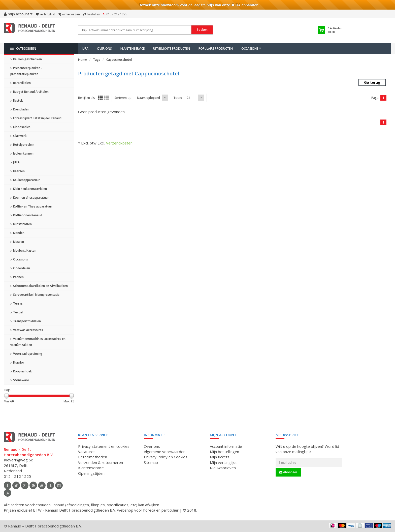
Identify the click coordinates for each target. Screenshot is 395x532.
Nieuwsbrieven (223, 468)
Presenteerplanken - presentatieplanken (26, 71)
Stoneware (20, 380)
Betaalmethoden (93, 457)
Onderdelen (20, 268)
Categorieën (23, 49)
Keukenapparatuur (25, 180)
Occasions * (251, 49)
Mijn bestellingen (224, 452)
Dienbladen (20, 109)
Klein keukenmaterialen (29, 189)
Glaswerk (19, 136)
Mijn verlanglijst (223, 462)
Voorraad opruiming (26, 354)
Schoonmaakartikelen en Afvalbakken (39, 286)
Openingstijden (91, 473)
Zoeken (202, 30)
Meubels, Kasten (23, 250)
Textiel (17, 312)
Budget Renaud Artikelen (29, 92)
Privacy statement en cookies (104, 446)
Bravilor (17, 362)
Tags (97, 60)
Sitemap (151, 462)
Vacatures (87, 452)
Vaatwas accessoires (27, 330)
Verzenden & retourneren (101, 462)
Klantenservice (133, 49)
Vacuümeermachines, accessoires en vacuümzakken (38, 342)
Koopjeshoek (21, 371)
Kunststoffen (21, 224)
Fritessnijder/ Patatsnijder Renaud (36, 118)
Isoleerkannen (22, 153)
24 (188, 98)
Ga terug (372, 82)
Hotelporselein (22, 145)
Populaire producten (216, 49)
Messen (17, 242)
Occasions (19, 259)
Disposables (20, 127)
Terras (17, 303)
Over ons (104, 49)
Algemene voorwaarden (165, 452)
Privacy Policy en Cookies (166, 457)
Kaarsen (18, 171)
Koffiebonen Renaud (26, 215)
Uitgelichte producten (172, 49)
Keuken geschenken (26, 59)
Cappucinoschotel (119, 60)
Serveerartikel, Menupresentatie (35, 295)
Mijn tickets (220, 457)
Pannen (17, 277)
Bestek (17, 100)
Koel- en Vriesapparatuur (30, 198)
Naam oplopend (149, 98)
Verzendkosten (119, 143)
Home (83, 60)
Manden (17, 233)
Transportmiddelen (26, 321)
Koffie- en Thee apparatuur (31, 206)
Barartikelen (21, 83)
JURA (85, 49)
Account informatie (226, 446)
